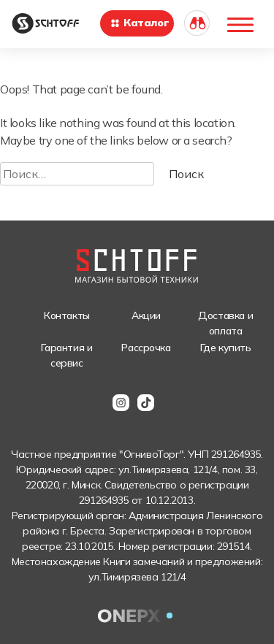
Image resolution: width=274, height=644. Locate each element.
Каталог (139, 23)
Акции (146, 315)
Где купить (226, 348)
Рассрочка (146, 348)
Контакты (67, 315)
